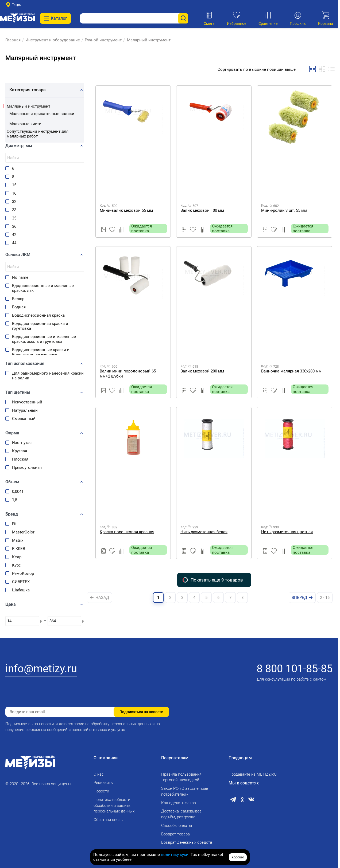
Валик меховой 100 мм (202, 210)
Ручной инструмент (103, 40)
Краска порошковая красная (127, 532)
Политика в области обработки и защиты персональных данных (114, 806)
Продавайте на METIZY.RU (253, 774)
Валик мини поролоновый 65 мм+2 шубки (128, 374)
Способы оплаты (177, 826)
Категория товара (28, 90)
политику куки (175, 855)
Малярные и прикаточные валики (42, 114)
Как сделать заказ (179, 803)
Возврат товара (175, 834)
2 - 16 (325, 598)
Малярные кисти (25, 124)
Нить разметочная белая (204, 532)
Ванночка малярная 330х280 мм (291, 371)
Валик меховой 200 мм (202, 371)
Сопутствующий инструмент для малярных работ (38, 134)
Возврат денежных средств (187, 842)
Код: (103, 206)
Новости (101, 791)
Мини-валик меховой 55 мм (126, 210)
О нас (99, 774)
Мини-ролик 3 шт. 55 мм (284, 210)
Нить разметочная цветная (287, 532)
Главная (13, 40)
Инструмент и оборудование (53, 40)
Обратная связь (108, 820)
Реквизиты (104, 783)
